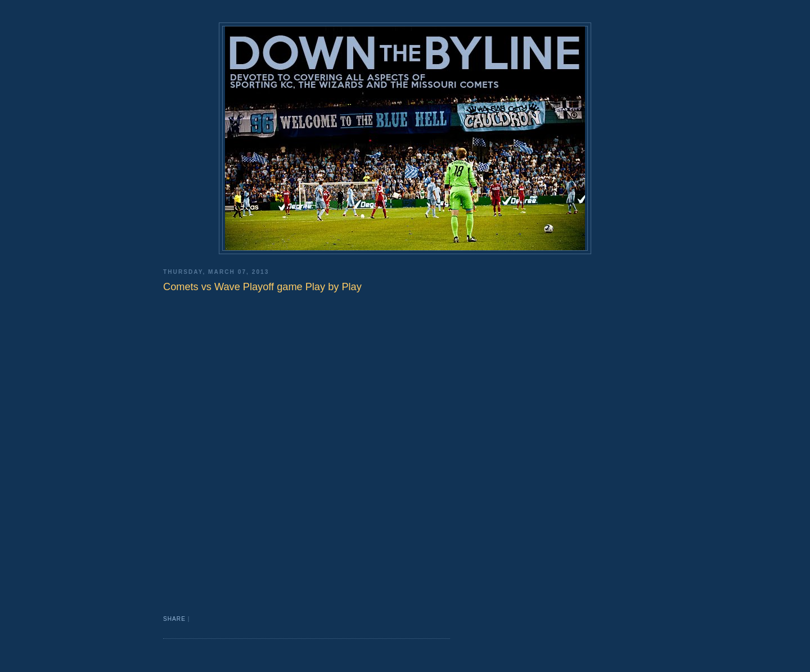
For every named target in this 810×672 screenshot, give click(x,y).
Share (174, 619)
